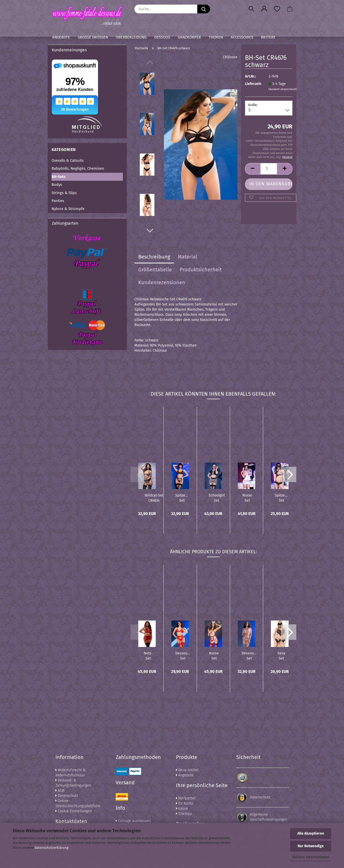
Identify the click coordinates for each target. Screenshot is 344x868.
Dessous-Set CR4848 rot (183, 655)
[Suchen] (251, 9)
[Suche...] (204, 9)
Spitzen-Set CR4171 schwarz (281, 498)
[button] (264, 9)
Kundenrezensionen (162, 282)
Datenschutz (67, 796)
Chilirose (230, 57)
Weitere (268, 37)
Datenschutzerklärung (52, 848)
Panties (58, 201)
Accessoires (242, 37)
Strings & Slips (64, 193)
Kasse (182, 809)
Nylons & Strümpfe (68, 209)
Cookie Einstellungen (74, 811)
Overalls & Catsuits (68, 160)
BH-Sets (58, 177)
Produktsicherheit (201, 270)
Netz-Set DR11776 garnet (148, 655)
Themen (216, 37)
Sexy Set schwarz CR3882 (281, 655)
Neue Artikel (187, 770)
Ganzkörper (189, 37)
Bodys (57, 185)
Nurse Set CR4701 (214, 655)
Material (188, 257)
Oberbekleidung (131, 37)
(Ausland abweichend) (283, 89)
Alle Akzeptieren (311, 833)
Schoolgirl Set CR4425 (217, 498)
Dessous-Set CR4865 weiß (249, 655)
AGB (60, 791)
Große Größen (93, 37)
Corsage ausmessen (133, 821)
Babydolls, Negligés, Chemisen (78, 168)
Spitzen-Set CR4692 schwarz (182, 498)
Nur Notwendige (311, 846)
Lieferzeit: (253, 84)
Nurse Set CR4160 (247, 498)
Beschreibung (154, 257)
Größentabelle (155, 270)
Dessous (162, 37)
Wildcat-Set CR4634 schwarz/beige (154, 498)
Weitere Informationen (311, 857)
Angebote (61, 37)
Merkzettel (186, 798)
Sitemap (184, 814)
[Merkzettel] (277, 9)
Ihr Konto (185, 803)
